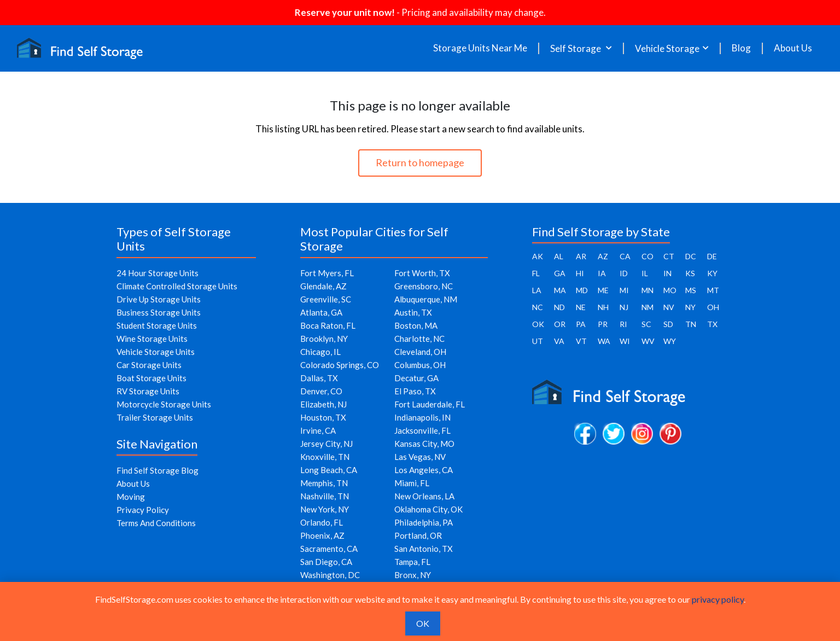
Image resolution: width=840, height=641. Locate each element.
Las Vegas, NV (420, 457)
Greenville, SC (326, 299)
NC (538, 307)
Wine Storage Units (152, 339)
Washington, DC (330, 575)
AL (559, 256)
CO (647, 256)
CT (669, 256)
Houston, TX (323, 417)
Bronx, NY (413, 575)
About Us (793, 48)
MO (670, 290)
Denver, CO (321, 391)
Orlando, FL (322, 522)
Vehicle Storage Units (156, 352)
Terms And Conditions (156, 523)
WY (670, 341)
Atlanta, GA (321, 312)
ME (603, 290)
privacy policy (718, 599)
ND (559, 307)
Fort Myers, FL (327, 273)
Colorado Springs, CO (340, 365)
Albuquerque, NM (426, 299)
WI (625, 341)
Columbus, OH (420, 365)
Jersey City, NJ (326, 444)
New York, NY (325, 509)
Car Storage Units (149, 365)
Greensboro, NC (424, 286)
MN (647, 290)
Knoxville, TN (325, 457)
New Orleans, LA (424, 496)
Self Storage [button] (576, 48)
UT (538, 341)
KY (712, 273)
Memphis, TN (324, 483)
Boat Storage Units (151, 378)
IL (645, 273)
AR (581, 256)
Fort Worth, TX (422, 273)
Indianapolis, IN (422, 417)
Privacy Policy (143, 510)
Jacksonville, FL (422, 430)
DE (712, 256)
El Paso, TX (415, 391)
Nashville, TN (325, 496)
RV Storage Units (148, 391)
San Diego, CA (326, 562)
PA (581, 324)
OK (538, 324)
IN (667, 273)
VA (559, 341)
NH (603, 307)
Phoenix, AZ (322, 535)
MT (713, 290)
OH (713, 307)
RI (623, 324)
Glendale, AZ (323, 286)
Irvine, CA (318, 430)
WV (648, 341)
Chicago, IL (320, 352)
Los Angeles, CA (424, 470)
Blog (741, 48)
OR (560, 324)
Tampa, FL (412, 562)
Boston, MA (416, 325)
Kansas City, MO (424, 444)
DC (691, 256)
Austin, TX (413, 312)
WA (604, 341)
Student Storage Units (157, 325)
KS (690, 273)
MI (624, 290)
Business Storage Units (159, 312)
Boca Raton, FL (328, 325)
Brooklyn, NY (324, 339)
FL (536, 273)
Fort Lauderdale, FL (430, 404)
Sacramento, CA (329, 549)
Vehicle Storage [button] (667, 48)
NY (690, 307)
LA (537, 290)
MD (582, 290)
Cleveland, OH (420, 352)
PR (603, 324)
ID (624, 273)
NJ (624, 307)
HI (580, 273)
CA (625, 256)
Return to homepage (420, 162)
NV (669, 307)
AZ (603, 256)
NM (647, 307)
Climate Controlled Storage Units (177, 286)
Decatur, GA (416, 378)
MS (691, 290)
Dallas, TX (319, 378)
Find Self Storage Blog (157, 470)
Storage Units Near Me (480, 48)
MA (560, 290)
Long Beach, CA (329, 470)
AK (538, 256)
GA (560, 273)
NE (581, 307)
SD (668, 324)
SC (646, 324)
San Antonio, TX (424, 549)
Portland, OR (418, 535)
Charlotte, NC (419, 339)
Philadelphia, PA (424, 522)
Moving (131, 497)
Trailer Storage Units (155, 417)
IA (602, 273)
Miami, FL (412, 483)
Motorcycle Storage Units (164, 404)
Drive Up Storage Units (159, 299)
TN (691, 324)
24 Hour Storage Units (157, 273)
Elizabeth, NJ (323, 404)
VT (581, 341)
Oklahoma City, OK (428, 509)
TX (712, 324)
